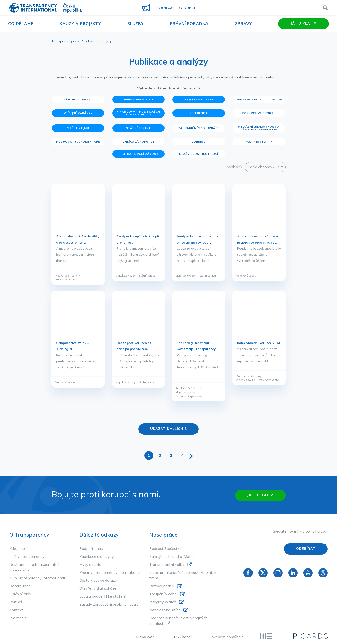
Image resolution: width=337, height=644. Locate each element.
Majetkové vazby (199, 99)
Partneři (16, 602)
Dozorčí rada (20, 586)
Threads (323, 573)
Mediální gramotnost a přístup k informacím (259, 128)
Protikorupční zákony (138, 154)
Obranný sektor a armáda (259, 99)
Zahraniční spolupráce (199, 128)
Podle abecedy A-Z (264, 167)
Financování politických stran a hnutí (138, 113)
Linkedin (293, 573)
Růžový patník (162, 586)
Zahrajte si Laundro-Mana (171, 556)
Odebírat (306, 549)
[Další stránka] (191, 455)
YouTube (308, 573)
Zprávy (243, 24)
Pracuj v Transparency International (110, 572)
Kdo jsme (17, 548)
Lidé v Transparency (27, 556)
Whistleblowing (139, 99)
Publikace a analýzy (97, 556)
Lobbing (199, 142)
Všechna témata (78, 99)
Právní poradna (189, 24)
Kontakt (16, 610)
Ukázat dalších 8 (168, 429)
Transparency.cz (64, 41)
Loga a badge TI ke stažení (103, 596)
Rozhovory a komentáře (78, 142)
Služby (136, 24)
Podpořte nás (91, 548)
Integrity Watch (163, 602)
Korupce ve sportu (259, 113)
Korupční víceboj (163, 594)
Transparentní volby (167, 564)
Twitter (263, 573)
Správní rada (20, 594)
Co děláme (21, 24)
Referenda (199, 113)
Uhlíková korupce (138, 142)
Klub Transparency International (37, 578)
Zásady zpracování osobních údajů (109, 604)
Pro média (18, 618)
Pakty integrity (259, 142)
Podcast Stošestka (165, 548)
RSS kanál (183, 637)
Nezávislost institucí (199, 154)
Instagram (278, 573)
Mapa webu (146, 637)
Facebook (248, 573)
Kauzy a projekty (80, 24)
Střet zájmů (78, 128)
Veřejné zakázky (78, 113)
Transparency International (46, 8)
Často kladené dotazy (98, 580)
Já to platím (304, 23)
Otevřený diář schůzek (99, 588)
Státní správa (138, 128)
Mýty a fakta (90, 564)
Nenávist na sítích (165, 610)
